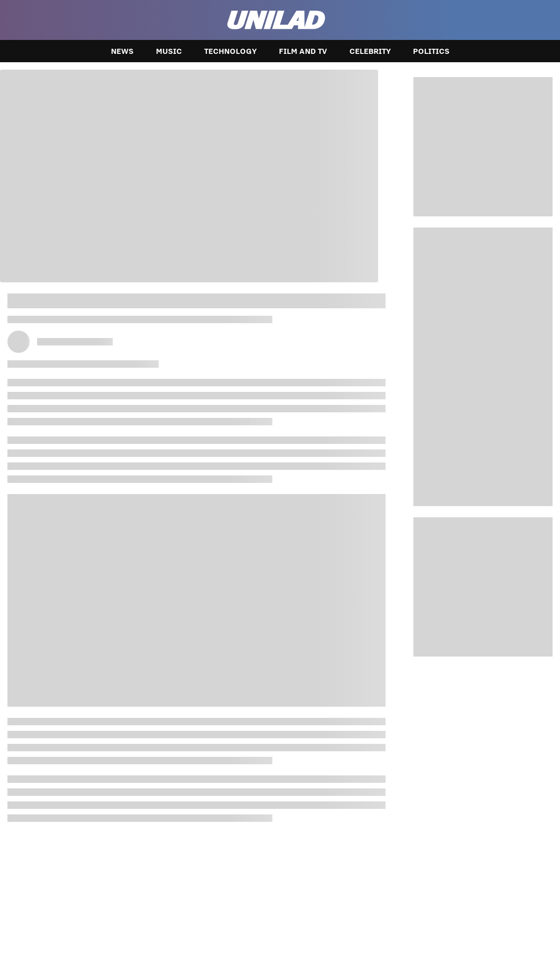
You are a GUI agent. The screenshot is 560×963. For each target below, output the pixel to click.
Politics (431, 51)
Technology (230, 51)
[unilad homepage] (276, 20)
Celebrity (370, 51)
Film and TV (303, 51)
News (122, 51)
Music (169, 51)
